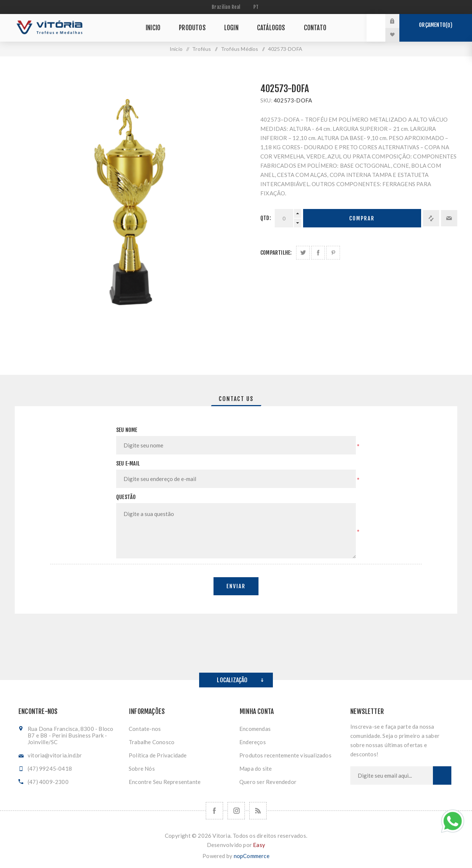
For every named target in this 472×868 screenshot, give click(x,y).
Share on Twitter (303, 253)
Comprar (362, 218)
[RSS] (258, 811)
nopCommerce (252, 856)
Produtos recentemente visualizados (285, 755)
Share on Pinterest (333, 253)
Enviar (236, 586)
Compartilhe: (276, 253)
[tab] (236, 399)
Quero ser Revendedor (268, 782)
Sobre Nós (142, 768)
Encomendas (255, 729)
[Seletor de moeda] (227, 7)
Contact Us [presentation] (236, 399)
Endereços (253, 742)
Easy (259, 845)
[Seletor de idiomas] (257, 7)
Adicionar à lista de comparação (431, 218)
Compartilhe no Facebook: (318, 253)
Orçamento (435, 25)
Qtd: (266, 218)
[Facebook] (214, 811)
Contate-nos (145, 729)
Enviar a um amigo (449, 218)
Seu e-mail (128, 463)
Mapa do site (256, 768)
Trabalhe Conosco (152, 742)
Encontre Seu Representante (165, 782)
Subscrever (442, 775)
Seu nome (127, 430)
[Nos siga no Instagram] (236, 811)
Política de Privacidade (158, 755)
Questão (126, 497)
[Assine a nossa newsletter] (392, 775)
